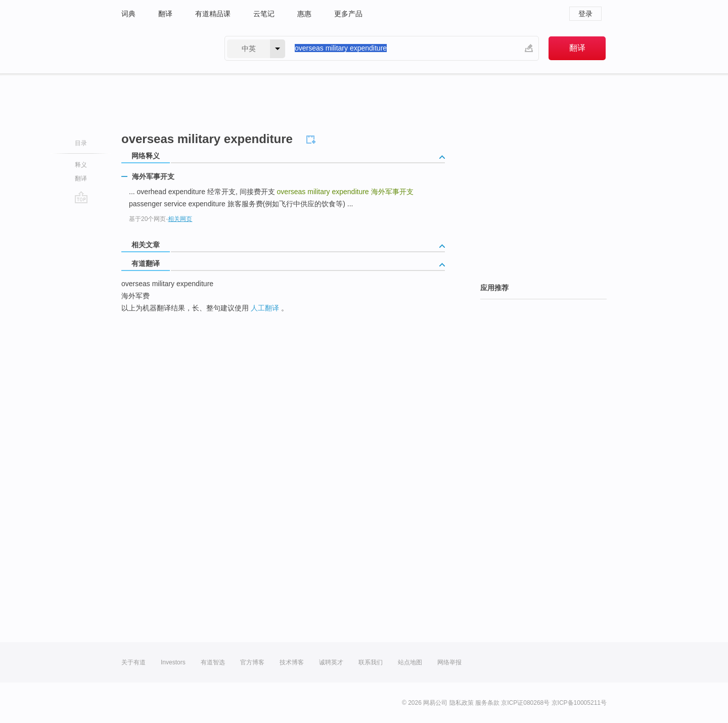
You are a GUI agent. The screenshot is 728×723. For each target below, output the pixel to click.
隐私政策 (462, 703)
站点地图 (410, 662)
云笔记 (264, 14)
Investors (173, 662)
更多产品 (348, 14)
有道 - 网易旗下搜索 (163, 48)
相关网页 (180, 219)
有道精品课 (213, 14)
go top (81, 197)
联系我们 (371, 662)
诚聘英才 (331, 662)
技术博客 (292, 662)
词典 (128, 14)
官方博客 (252, 662)
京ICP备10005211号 (579, 703)
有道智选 (213, 662)
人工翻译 (265, 308)
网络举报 (449, 662)
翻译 (165, 14)
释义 (81, 165)
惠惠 (304, 14)
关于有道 (133, 662)
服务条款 (487, 703)
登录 (585, 14)
